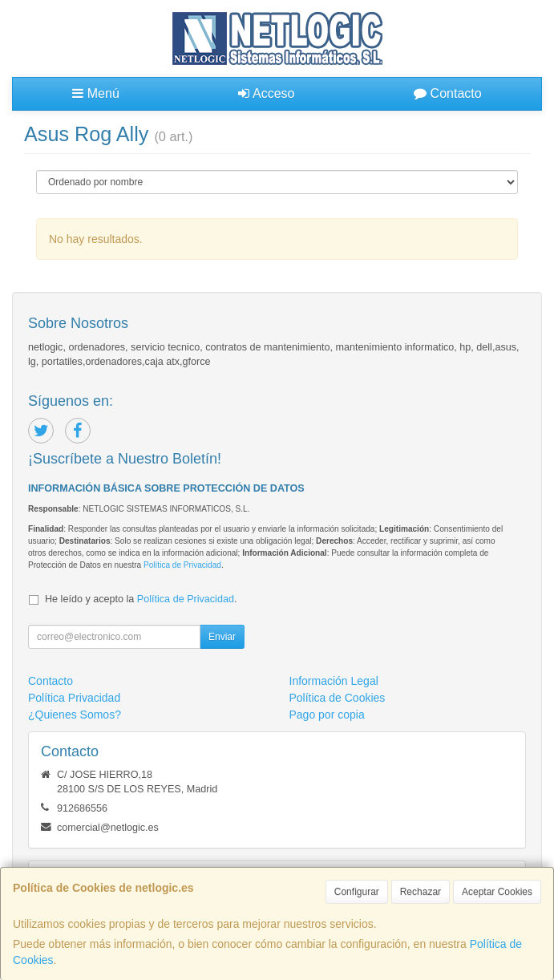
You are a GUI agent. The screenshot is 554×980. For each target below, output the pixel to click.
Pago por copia (327, 715)
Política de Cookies (338, 698)
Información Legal (334, 681)
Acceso (266, 93)
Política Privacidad (74, 698)
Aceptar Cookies (497, 892)
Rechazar (421, 892)
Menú (95, 93)
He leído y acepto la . (141, 599)
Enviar (222, 637)
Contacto (447, 93)
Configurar (357, 892)
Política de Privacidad (182, 565)
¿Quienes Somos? (75, 715)
